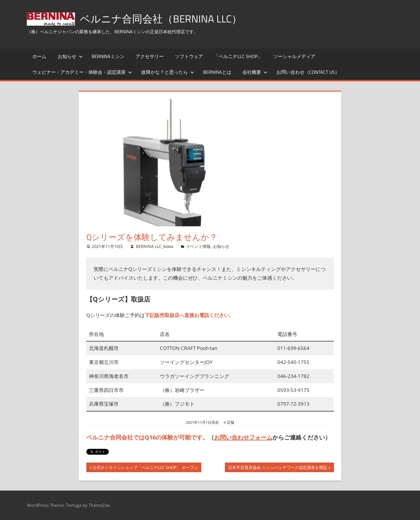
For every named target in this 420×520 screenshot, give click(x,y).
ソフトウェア (189, 56)
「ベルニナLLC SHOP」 (238, 56)
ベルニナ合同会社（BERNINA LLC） (163, 19)
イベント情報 (198, 246)
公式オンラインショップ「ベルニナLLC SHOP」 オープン (145, 468)
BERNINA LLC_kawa (155, 246)
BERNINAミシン (108, 56)
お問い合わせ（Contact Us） (308, 72)
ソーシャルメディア (294, 56)
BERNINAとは (217, 72)
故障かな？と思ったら (168, 72)
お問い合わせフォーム (243, 437)
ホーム (39, 56)
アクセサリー (150, 56)
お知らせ (70, 56)
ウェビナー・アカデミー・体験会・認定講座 (82, 72)
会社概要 (255, 72)
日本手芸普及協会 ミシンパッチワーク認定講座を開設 (278, 468)
